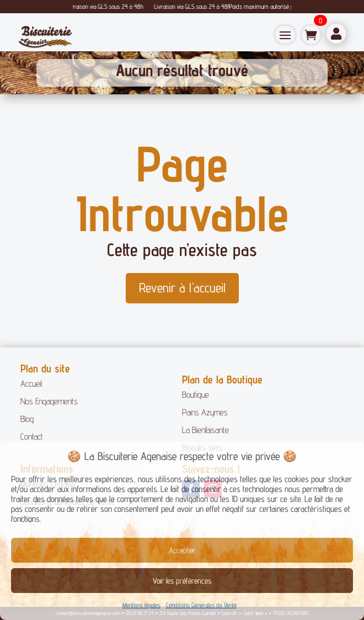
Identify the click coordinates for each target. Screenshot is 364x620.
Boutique (196, 395)
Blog (27, 419)
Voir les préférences (182, 581)
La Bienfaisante (205, 430)
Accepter (182, 550)
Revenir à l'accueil (182, 288)
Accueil (31, 384)
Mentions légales (141, 605)
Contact (32, 437)
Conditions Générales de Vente (201, 605)
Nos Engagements (49, 401)
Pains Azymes (205, 412)
